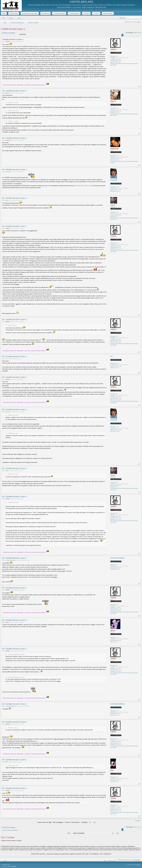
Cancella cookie (112, 861)
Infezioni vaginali (108, 13)
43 (140, 35)
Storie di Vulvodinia (33, 23)
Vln (6, 359)
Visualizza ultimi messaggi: (51, 822)
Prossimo (138, 821)
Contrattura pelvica (74, 13)
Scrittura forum (13, 13)
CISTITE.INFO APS (81, 2)
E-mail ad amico (128, 22)
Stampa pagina (137, 22)
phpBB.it (14, 866)
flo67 (7, 762)
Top (139, 86)
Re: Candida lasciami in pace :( (14, 91)
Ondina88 (8, 172)
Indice (5, 23)
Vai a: (69, 833)
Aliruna (7, 622)
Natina (7, 200)
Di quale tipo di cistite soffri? (29, 13)
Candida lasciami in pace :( (13, 29)
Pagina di (137, 32)
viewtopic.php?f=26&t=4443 (83, 186)
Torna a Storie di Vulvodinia (10, 830)
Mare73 (7, 93)
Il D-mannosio (45, 13)
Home (4, 13)
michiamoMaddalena (10, 560)
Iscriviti (11, 18)
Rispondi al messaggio (8, 33)
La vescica (96, 13)
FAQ (3, 18)
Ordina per (72, 822)
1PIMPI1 (8, 42)
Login (18, 18)
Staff (105, 861)
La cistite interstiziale (59, 13)
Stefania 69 (8, 140)
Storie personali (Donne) (17, 23)
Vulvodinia (86, 13)
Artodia (138, 865)
